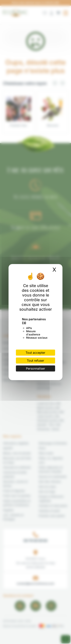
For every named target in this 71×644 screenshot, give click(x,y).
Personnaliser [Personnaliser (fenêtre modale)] (35, 368)
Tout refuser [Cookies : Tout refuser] (35, 361)
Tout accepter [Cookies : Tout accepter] (35, 353)
